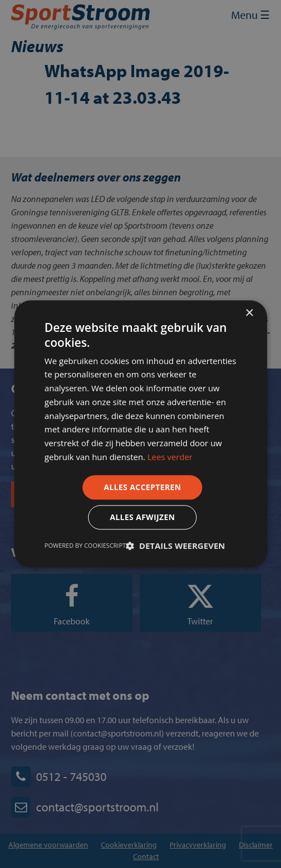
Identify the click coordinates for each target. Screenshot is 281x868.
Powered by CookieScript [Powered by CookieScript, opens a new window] (85, 546)
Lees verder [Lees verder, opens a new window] (170, 457)
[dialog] (140, 434)
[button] (175, 546)
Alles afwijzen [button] (142, 518)
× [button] (249, 313)
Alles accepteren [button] (142, 487)
